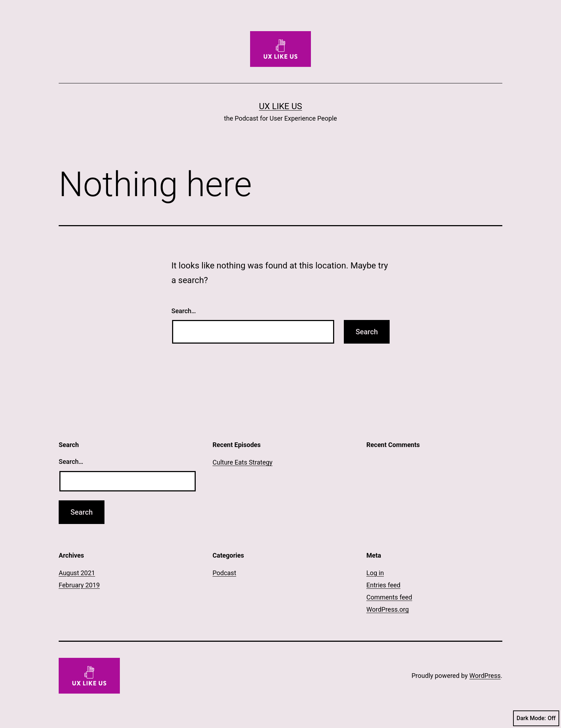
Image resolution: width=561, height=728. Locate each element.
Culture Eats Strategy (243, 462)
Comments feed (389, 597)
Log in (375, 573)
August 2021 (77, 573)
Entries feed (383, 585)
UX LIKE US (280, 106)
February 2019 (79, 585)
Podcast (224, 573)
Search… (184, 311)
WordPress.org (388, 609)
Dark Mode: (536, 718)
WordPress (485, 676)
